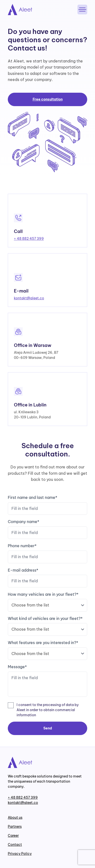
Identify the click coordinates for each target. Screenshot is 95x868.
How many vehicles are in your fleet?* (47, 602)
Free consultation (48, 99)
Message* (47, 681)
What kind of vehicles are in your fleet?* (47, 626)
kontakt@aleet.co (29, 298)
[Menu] (82, 10)
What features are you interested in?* (47, 650)
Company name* (47, 529)
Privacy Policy (20, 854)
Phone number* (47, 553)
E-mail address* (47, 578)
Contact (15, 845)
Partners (15, 827)
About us (15, 818)
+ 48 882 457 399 (29, 239)
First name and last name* (47, 505)
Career (13, 836)
